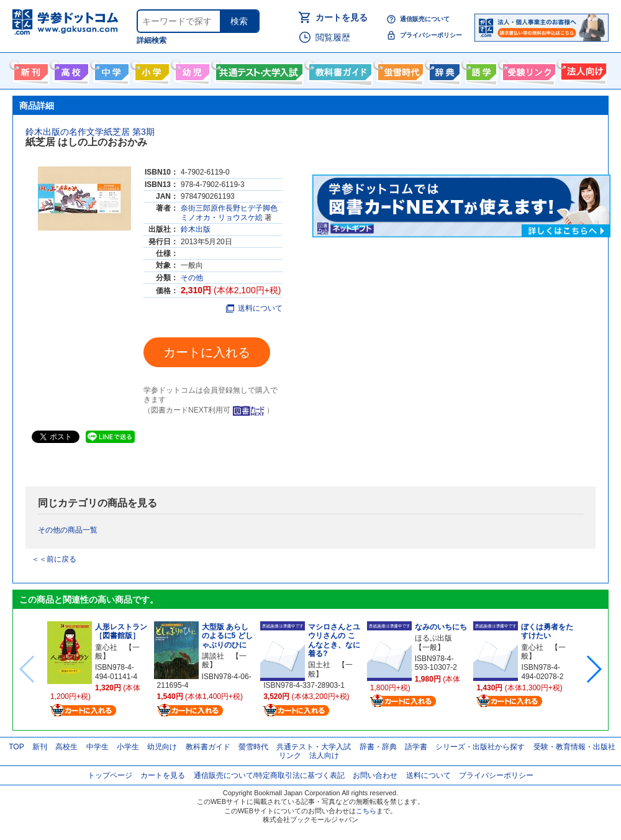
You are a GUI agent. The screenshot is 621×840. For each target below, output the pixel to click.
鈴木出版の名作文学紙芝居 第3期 (90, 132)
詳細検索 (152, 40)
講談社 (213, 656)
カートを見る (342, 17)
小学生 (128, 747)
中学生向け (110, 70)
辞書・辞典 (378, 747)
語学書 (480, 70)
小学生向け (151, 70)
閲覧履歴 (333, 37)
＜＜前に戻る (54, 559)
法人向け (582, 70)
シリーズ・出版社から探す (480, 747)
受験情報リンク (527, 70)
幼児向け (191, 70)
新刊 (40, 747)
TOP (16, 747)
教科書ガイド (339, 70)
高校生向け (70, 70)
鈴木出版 (196, 229)
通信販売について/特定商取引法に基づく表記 (269, 775)
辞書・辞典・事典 (443, 70)
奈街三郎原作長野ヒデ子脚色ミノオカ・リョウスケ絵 (229, 212)
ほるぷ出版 (433, 638)
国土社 (319, 665)
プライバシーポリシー (431, 35)
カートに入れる (207, 352)
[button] (593, 669)
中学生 (97, 747)
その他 (192, 278)
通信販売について (425, 19)
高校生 (66, 747)
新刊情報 (29, 70)
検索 (239, 21)
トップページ (110, 775)
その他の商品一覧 (68, 530)
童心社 (106, 647)
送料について (254, 308)
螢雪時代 (399, 70)
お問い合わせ (375, 775)
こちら (366, 811)
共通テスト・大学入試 (258, 70)
